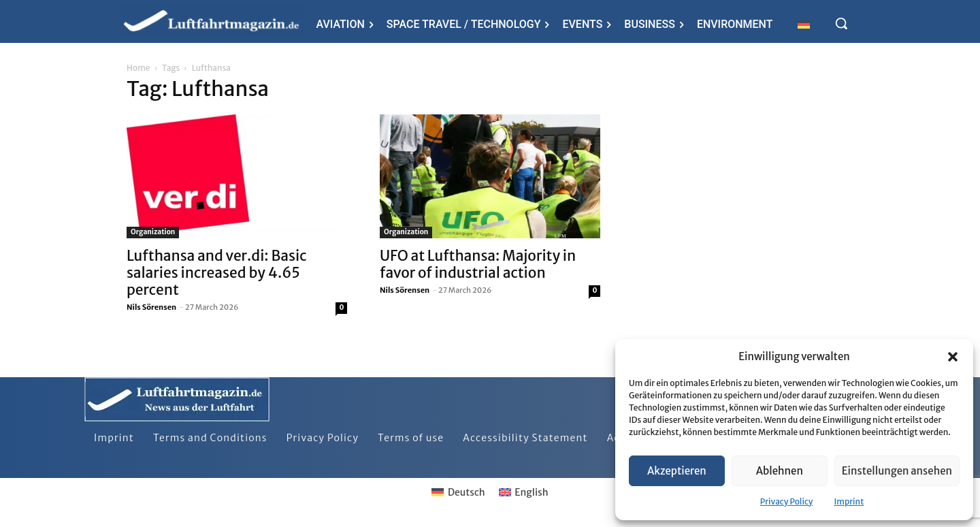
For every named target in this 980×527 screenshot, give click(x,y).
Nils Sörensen (151, 307)
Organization (153, 232)
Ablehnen (780, 471)
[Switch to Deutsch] (458, 492)
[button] (953, 357)
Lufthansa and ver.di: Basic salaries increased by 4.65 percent (217, 273)
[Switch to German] (804, 24)
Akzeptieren (677, 471)
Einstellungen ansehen (897, 471)
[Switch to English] (524, 492)
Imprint (849, 501)
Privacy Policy (787, 501)
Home (138, 68)
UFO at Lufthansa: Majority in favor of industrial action (478, 264)
